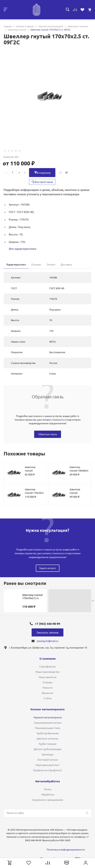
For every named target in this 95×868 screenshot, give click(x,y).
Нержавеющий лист (48, 765)
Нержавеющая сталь (47, 728)
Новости (48, 688)
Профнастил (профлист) (47, 770)
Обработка (48, 795)
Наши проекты (48, 677)
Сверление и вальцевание (47, 800)
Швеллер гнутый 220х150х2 (31, 471)
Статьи (48, 698)
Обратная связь (48, 434)
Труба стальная (47, 744)
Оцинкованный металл (48, 723)
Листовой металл (48, 760)
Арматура (47, 754)
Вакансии (47, 693)
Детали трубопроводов (48, 749)
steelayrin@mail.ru (48, 641)
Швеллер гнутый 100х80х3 (79, 469)
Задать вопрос (48, 568)
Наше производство (47, 672)
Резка (48, 789)
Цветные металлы (47, 739)
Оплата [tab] (51, 265)
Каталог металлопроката (47, 709)
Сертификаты (47, 667)
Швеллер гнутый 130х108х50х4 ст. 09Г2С (79, 495)
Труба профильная (48, 733)
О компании (47, 659)
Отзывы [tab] (36, 265)
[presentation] (93, 601)
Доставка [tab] (66, 265)
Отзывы (47, 682)
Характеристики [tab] (16, 265)
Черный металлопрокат (48, 717)
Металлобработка (47, 781)
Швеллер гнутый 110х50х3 (34, 491)
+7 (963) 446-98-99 (47, 624)
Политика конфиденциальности (66, 850)
